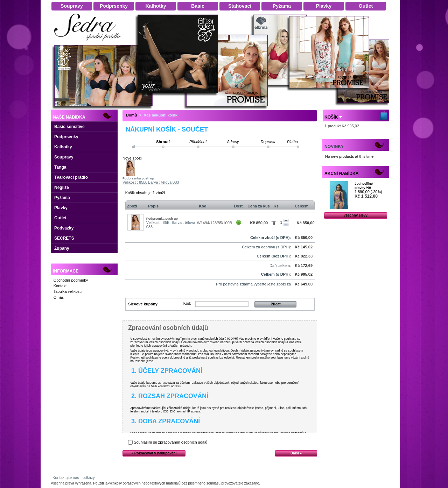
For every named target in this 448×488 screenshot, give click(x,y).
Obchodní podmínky (71, 280)
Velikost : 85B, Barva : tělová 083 (151, 182)
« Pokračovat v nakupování (154, 453)
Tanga (60, 167)
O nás (59, 297)
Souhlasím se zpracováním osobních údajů (170, 442)
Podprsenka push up (138, 178)
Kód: (187, 303)
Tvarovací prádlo (71, 177)
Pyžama (62, 198)
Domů (131, 115)
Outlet (60, 218)
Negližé (62, 188)
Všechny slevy (355, 215)
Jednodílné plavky (364, 186)
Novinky (334, 147)
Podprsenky (66, 137)
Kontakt (60, 286)
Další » (296, 453)
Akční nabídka (341, 174)
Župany (62, 248)
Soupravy (64, 157)
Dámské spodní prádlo (89, 43)
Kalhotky (63, 147)
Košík (331, 117)
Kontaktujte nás (66, 478)
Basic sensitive (69, 127)
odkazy (89, 478)
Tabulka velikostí (68, 291)
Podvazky (64, 228)
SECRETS (64, 238)
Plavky (61, 208)
